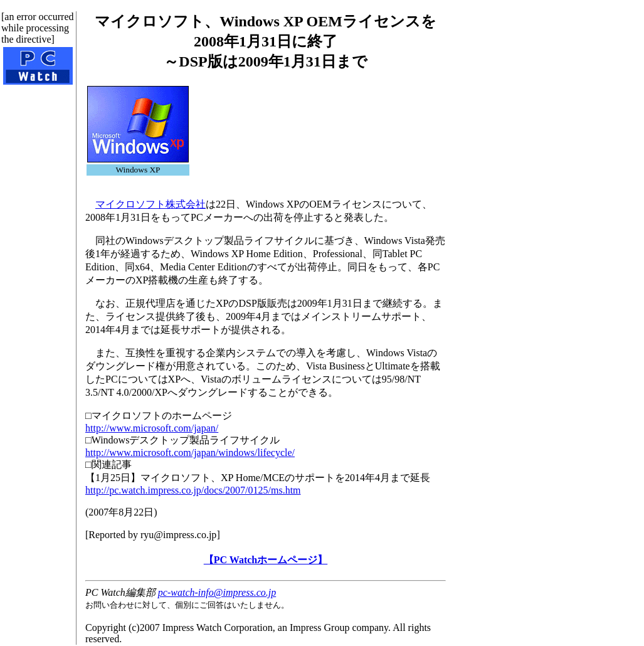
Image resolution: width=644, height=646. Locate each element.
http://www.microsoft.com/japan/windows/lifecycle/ (190, 453)
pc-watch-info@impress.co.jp (217, 592)
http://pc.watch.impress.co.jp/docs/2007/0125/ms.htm (193, 490)
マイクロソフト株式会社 (150, 204)
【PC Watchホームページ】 (266, 560)
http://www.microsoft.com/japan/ (152, 428)
